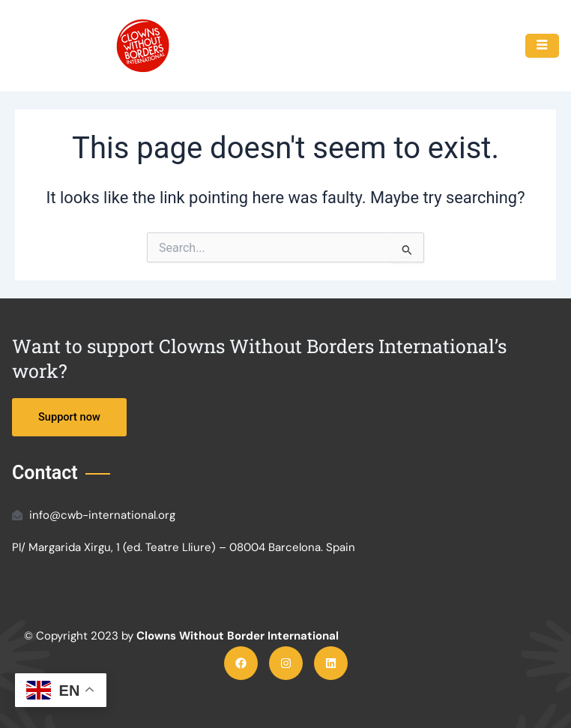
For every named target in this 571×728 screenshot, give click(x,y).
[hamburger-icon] (542, 46)
